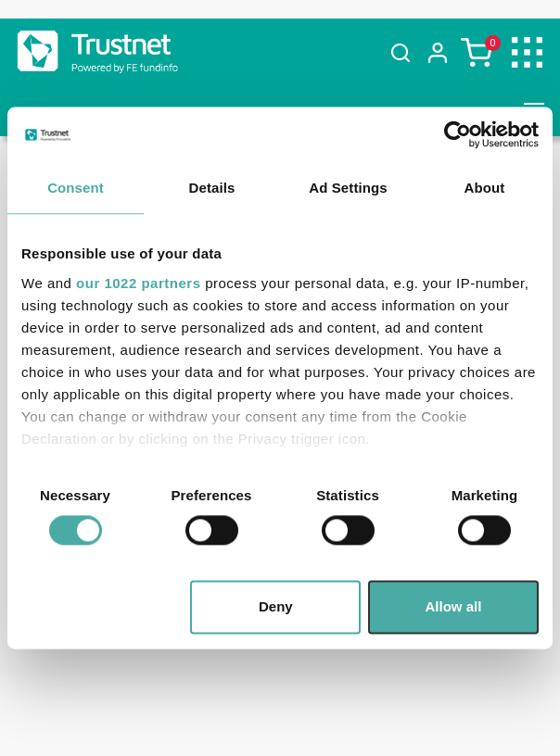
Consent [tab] (76, 188)
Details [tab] (212, 188)
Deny (276, 607)
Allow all (454, 607)
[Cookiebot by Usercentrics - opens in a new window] (458, 134)
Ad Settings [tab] (348, 188)
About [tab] (485, 188)
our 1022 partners (138, 283)
